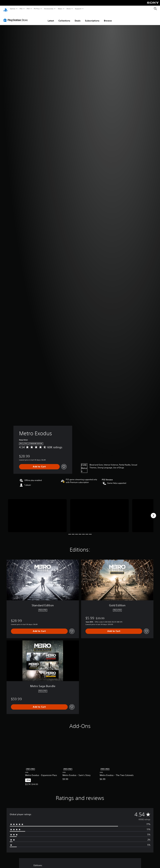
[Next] (153, 513)
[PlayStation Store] (16, 17)
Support (78, 9)
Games (12, 9)
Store (69, 9)
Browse (108, 18)
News (60, 9)
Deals (78, 18)
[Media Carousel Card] (37, 513)
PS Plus (37, 9)
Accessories (49, 9)
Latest (51, 18)
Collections (64, 18)
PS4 (28, 9)
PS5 (21, 9)
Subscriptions (92, 18)
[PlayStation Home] (5, 9)
